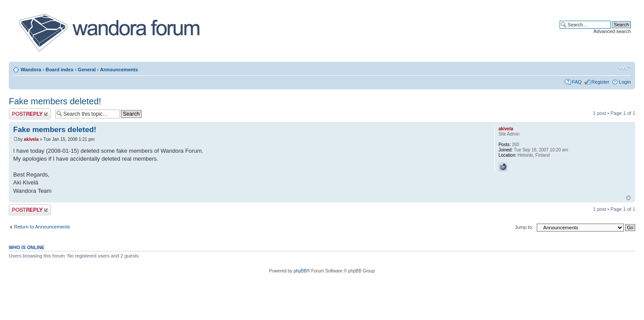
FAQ (577, 82)
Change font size (624, 68)
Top (628, 198)
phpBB (300, 271)
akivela (31, 139)
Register (600, 82)
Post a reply (30, 114)
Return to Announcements (42, 227)
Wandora (31, 70)
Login (625, 82)
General (87, 70)
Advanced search (612, 31)
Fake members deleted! (55, 101)
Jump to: (524, 227)
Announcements (119, 70)
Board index (59, 70)
